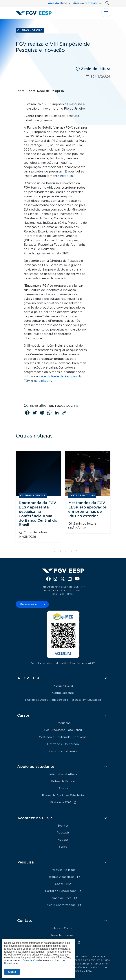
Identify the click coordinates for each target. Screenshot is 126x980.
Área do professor (85, 3)
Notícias (63, 840)
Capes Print (63, 884)
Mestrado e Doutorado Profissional (63, 737)
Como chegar (29, 604)
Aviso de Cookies (32, 960)
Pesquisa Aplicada (63, 870)
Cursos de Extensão (63, 751)
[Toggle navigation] (106, 13)
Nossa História (63, 686)
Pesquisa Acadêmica (60, 877)
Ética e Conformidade (61, 905)
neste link (67, 176)
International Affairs (63, 774)
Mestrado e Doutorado (63, 744)
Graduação (63, 723)
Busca (106, 3)
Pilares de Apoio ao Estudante (63, 796)
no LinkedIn (43, 381)
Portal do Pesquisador (61, 891)
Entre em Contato (63, 928)
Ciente (12, 972)
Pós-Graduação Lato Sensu (63, 730)
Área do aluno (58, 3)
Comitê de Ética (61, 898)
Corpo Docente (63, 693)
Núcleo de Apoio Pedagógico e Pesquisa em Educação (63, 700)
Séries (63, 847)
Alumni (63, 788)
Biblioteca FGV (61, 802)
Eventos (63, 826)
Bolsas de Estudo (63, 781)
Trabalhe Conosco (63, 935)
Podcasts (63, 833)
